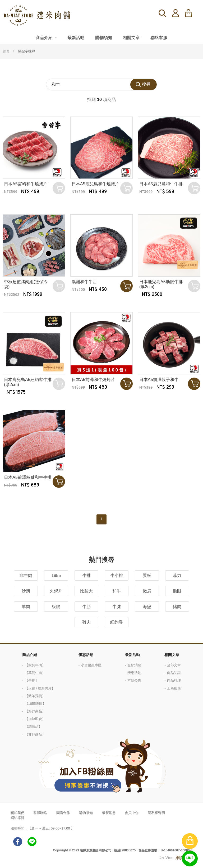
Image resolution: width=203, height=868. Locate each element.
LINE (32, 842)
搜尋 (162, 13)
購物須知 (104, 38)
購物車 (192, 13)
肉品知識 (174, 673)
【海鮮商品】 (35, 711)
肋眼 (177, 591)
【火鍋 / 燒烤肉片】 (40, 688)
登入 (176, 13)
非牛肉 (26, 575)
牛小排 (117, 575)
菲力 (177, 575)
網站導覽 (17, 818)
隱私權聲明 (156, 813)
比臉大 (86, 591)
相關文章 (131, 38)
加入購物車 (126, 286)
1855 (56, 575)
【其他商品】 (35, 734)
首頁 (6, 51)
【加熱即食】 (35, 719)
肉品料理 (174, 680)
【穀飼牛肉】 (35, 665)
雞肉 (86, 622)
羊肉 (26, 607)
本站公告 (134, 680)
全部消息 (134, 665)
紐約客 (117, 622)
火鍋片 (56, 591)
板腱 (56, 607)
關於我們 (17, 813)
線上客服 (190, 859)
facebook (18, 842)
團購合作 (63, 813)
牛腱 (117, 607)
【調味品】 (33, 727)
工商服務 (174, 688)
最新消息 (109, 813)
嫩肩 (147, 591)
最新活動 (76, 38)
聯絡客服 (159, 38)
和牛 (117, 591)
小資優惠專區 (91, 665)
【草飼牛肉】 (35, 673)
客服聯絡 (40, 813)
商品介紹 (44, 38)
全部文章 (174, 665)
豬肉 (177, 607)
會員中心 (132, 813)
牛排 (86, 575)
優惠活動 (86, 655)
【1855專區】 (36, 704)
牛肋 (86, 607)
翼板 (147, 575)
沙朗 (26, 591)
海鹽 (147, 607)
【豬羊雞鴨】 (35, 696)
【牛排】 (32, 680)
